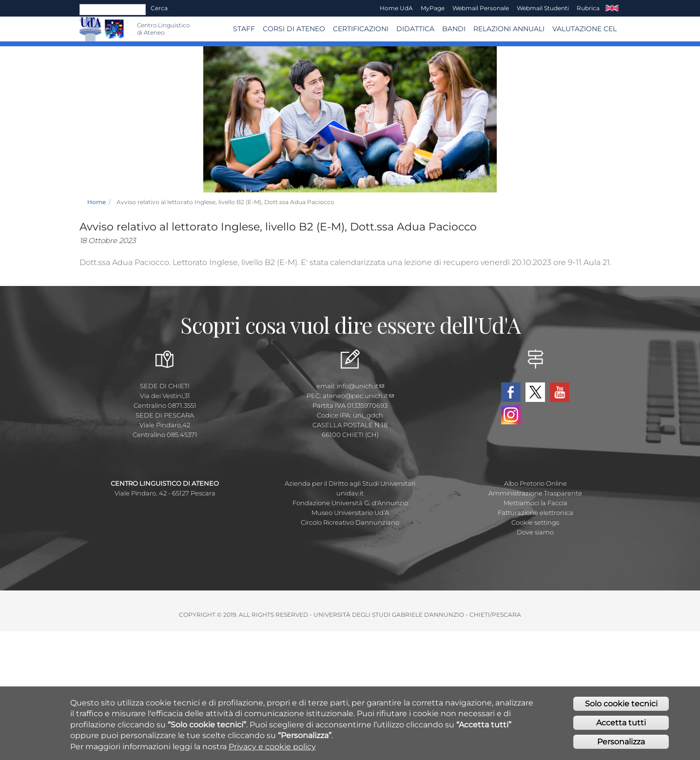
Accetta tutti (621, 723)
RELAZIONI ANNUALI (509, 29)
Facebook (511, 392)
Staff (244, 29)
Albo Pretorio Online (535, 483)
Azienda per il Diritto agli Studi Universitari (350, 483)
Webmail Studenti (543, 8)
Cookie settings (535, 522)
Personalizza (621, 742)
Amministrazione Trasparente (535, 493)
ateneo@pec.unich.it (358, 396)
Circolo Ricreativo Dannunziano (350, 522)
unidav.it (350, 493)
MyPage (433, 8)
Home (97, 202)
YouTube (560, 392)
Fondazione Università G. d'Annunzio (350, 503)
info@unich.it (360, 386)
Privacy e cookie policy (272, 747)
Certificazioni (361, 29)
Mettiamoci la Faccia (535, 503)
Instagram (511, 415)
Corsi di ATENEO (294, 29)
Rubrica (588, 8)
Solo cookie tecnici (621, 704)
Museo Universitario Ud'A (350, 513)
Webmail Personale (481, 8)
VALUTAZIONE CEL (584, 29)
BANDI (454, 29)
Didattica (415, 29)
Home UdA (396, 8)
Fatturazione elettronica (535, 513)
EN (612, 8)
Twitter (535, 392)
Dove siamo (535, 532)
